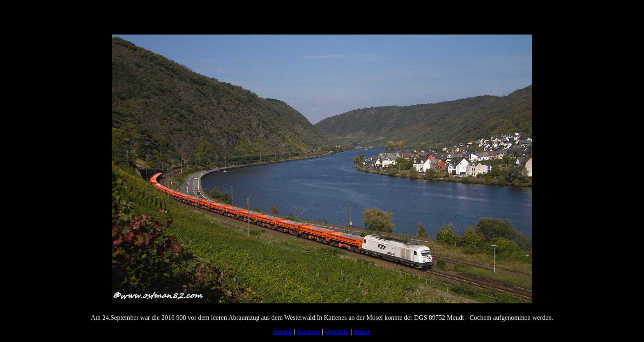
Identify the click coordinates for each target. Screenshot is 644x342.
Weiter (362, 332)
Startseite (309, 332)
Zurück (283, 332)
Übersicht (337, 332)
